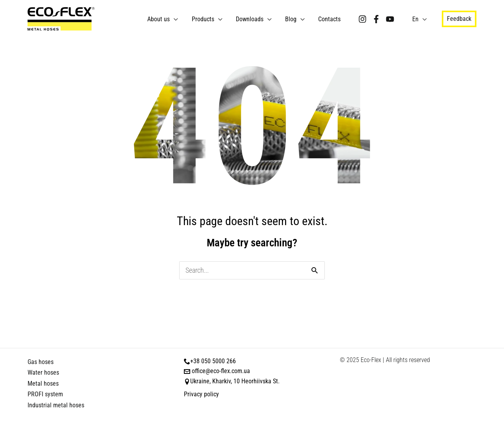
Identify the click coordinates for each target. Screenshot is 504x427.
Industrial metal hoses (56, 405)
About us (174, 19)
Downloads (259, 19)
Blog (297, 19)
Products (215, 19)
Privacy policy (201, 394)
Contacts (332, 19)
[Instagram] (364, 19)
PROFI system (45, 394)
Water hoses (43, 372)
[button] (459, 19)
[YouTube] (392, 19)
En (416, 19)
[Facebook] (378, 19)
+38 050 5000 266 (213, 361)
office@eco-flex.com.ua (221, 371)
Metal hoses (43, 384)
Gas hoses (41, 362)
